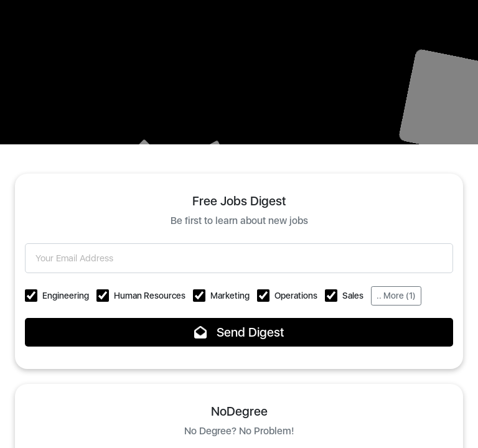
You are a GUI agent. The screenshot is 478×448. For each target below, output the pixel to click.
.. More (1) (396, 296)
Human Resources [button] (150, 296)
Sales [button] (353, 296)
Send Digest (239, 332)
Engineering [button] (66, 296)
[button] (31, 296)
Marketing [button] (230, 296)
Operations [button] (296, 296)
